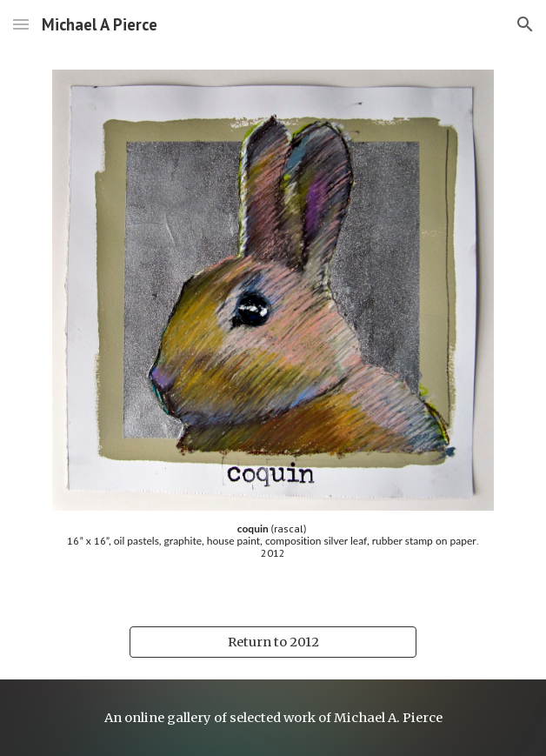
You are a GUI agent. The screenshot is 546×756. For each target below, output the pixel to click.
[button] (21, 24)
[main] (273, 548)
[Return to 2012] (273, 642)
